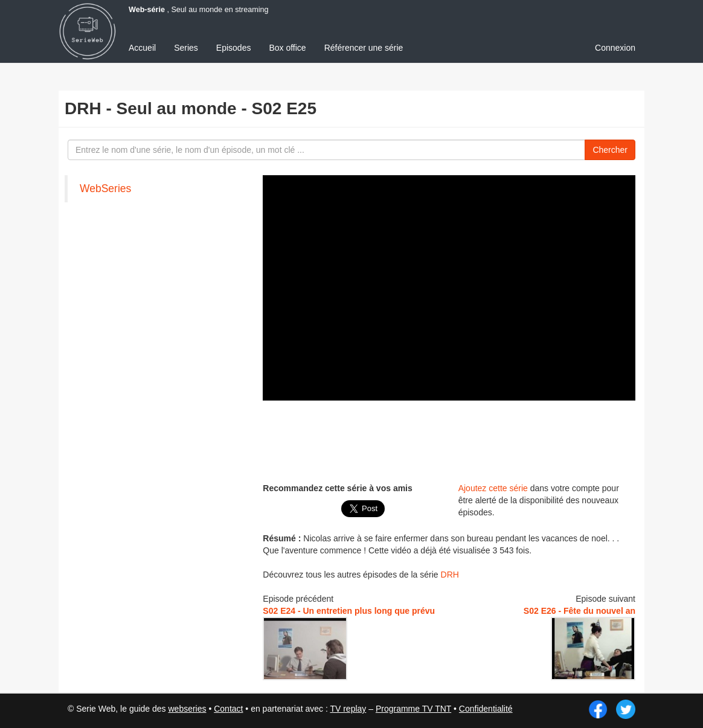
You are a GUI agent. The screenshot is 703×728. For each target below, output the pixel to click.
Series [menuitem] (186, 48)
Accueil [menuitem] (142, 48)
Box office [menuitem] (287, 48)
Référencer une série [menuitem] (364, 48)
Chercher (610, 150)
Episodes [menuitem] (234, 48)
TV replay (348, 709)
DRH (450, 575)
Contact (228, 709)
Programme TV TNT (413, 709)
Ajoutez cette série (493, 488)
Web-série (147, 10)
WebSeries (105, 188)
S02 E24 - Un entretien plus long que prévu (349, 611)
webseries (187, 709)
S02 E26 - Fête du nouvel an (579, 611)
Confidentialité (486, 709)
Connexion (615, 48)
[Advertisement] (483, 440)
